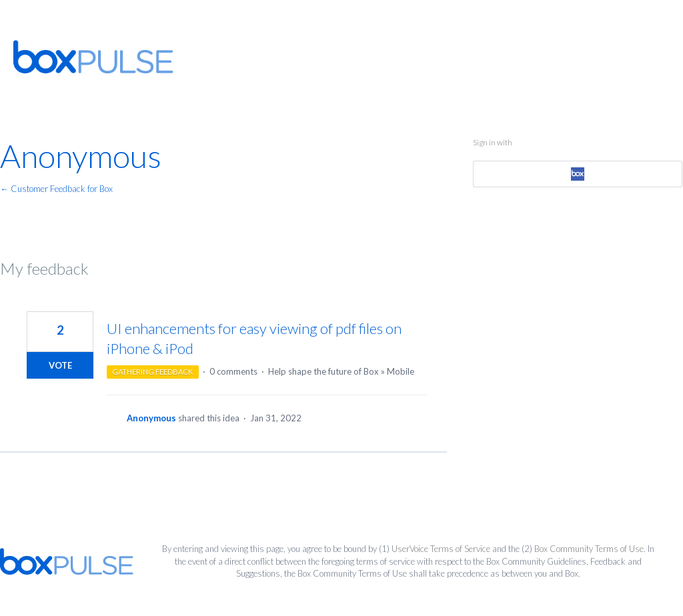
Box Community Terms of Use (589, 549)
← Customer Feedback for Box (56, 189)
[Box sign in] (578, 174)
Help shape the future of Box (323, 371)
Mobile (401, 371)
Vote (60, 365)
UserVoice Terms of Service (441, 549)
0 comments (233, 371)
